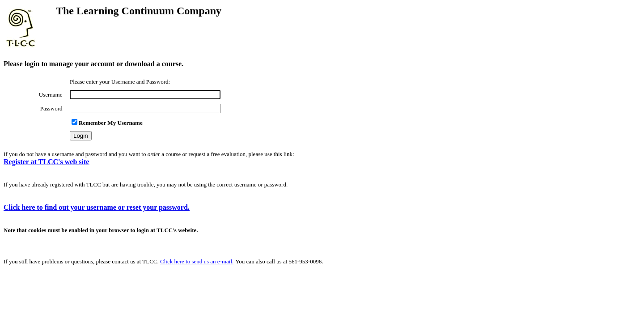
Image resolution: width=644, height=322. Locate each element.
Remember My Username (107, 123)
